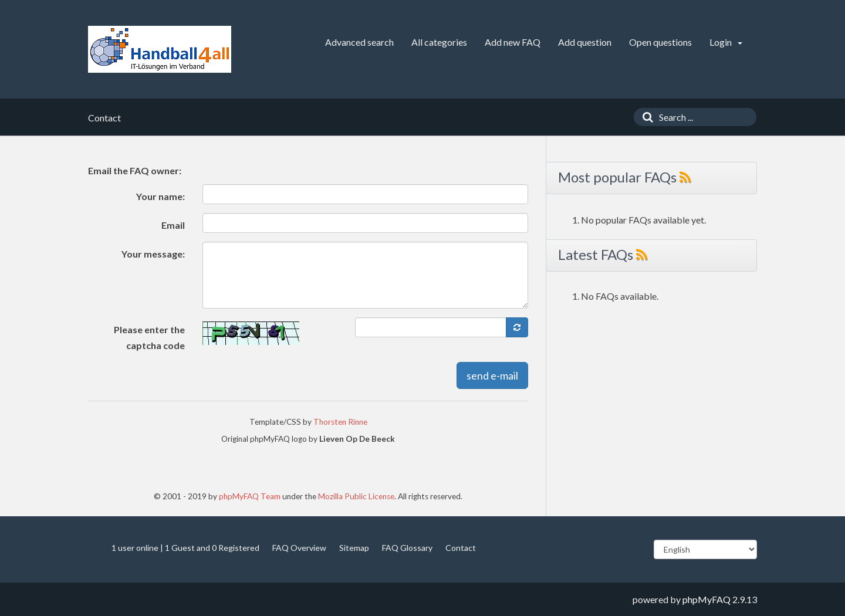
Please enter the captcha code (149, 337)
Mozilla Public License (356, 496)
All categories (439, 42)
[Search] (645, 117)
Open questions (660, 42)
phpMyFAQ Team (250, 496)
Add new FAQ (513, 42)
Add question (585, 42)
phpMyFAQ (707, 599)
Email (173, 225)
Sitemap (354, 548)
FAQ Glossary (407, 548)
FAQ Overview (299, 548)
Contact (461, 548)
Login (726, 42)
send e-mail (492, 375)
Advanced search (359, 42)
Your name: (160, 196)
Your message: (153, 254)
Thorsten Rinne (340, 422)
